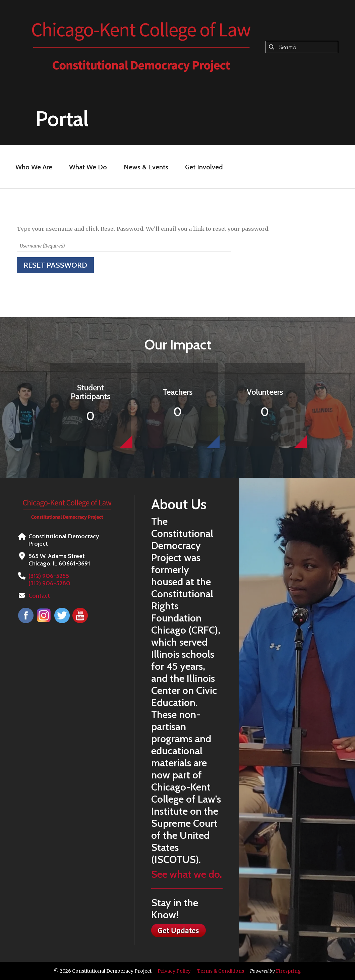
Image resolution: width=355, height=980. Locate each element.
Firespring (288, 971)
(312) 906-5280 (49, 583)
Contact (39, 596)
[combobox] (302, 47)
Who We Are (34, 167)
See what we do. (187, 874)
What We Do (88, 167)
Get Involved (204, 167)
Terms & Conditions (221, 971)
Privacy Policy (174, 971)
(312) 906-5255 (49, 576)
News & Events (146, 167)
